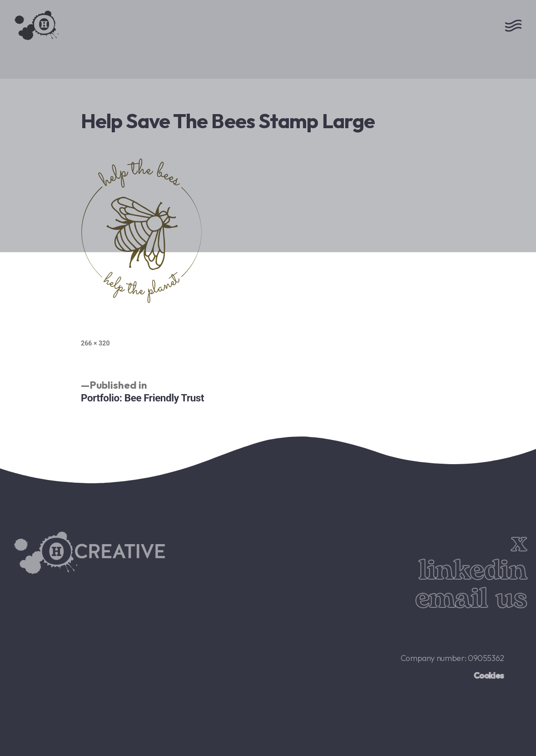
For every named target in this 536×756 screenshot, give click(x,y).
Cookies (489, 675)
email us (471, 599)
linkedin (473, 571)
